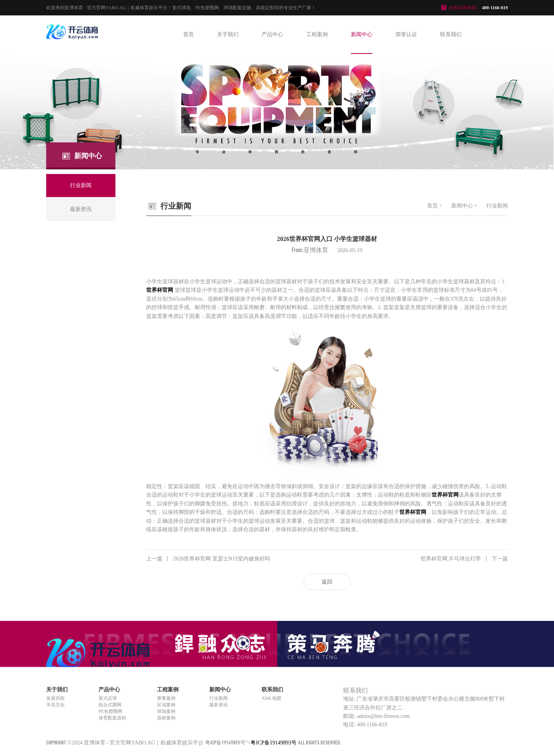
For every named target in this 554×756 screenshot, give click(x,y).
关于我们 (228, 34)
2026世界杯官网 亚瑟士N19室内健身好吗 (208, 559)
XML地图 (271, 698)
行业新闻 (497, 206)
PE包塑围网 (110, 711)
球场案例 (166, 711)
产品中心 (272, 34)
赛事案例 (166, 698)
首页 (189, 34)
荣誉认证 (406, 34)
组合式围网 (110, 705)
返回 (327, 582)
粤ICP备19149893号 (225, 742)
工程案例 (317, 34)
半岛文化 (55, 705)
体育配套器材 (112, 718)
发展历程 (55, 698)
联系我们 (451, 34)
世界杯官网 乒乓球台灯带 (464, 559)
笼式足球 (108, 698)
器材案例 (166, 718)
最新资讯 (219, 705)
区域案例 (166, 705)
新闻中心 (362, 34)
